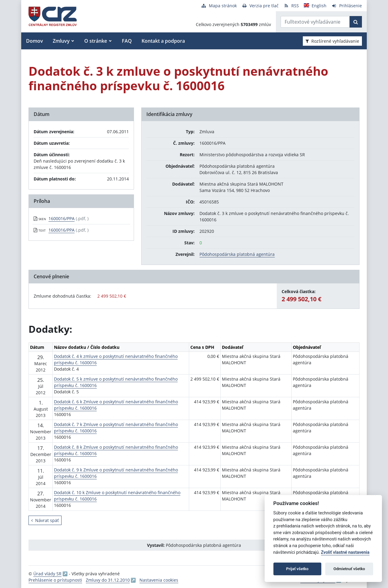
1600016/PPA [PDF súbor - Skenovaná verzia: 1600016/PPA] (62, 218)
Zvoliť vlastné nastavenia (345, 552)
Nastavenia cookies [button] (159, 580)
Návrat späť (45, 520)
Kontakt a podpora (163, 41)
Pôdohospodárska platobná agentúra (237, 254)
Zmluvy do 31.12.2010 (108, 580)
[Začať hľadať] (356, 22)
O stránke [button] (96, 41)
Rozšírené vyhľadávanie (332, 41)
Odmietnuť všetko (349, 569)
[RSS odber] (291, 6)
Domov (35, 41)
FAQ (127, 41)
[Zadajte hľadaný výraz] (315, 22)
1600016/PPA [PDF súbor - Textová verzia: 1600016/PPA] (62, 230)
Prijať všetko (297, 569)
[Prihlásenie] (347, 6)
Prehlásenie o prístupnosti (55, 580)
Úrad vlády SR (47, 574)
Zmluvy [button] (61, 41)
